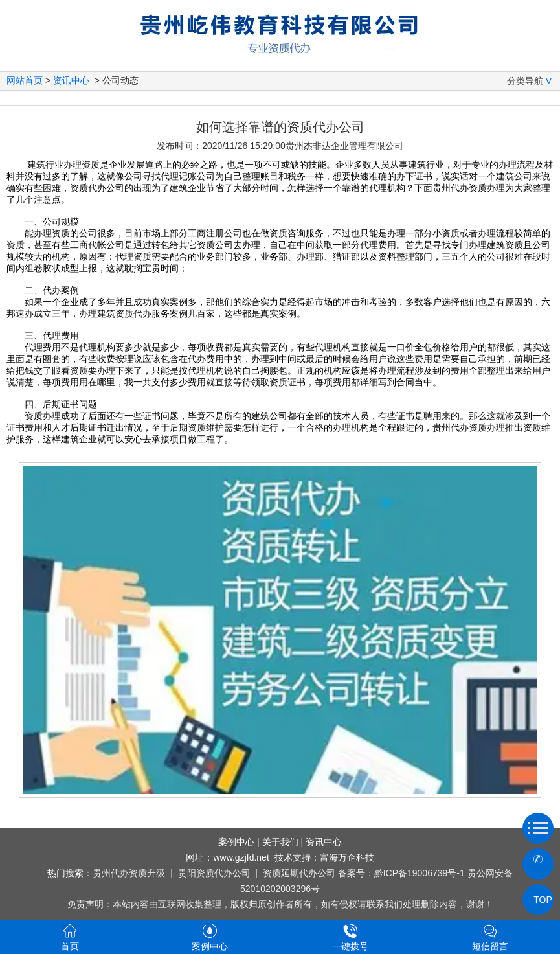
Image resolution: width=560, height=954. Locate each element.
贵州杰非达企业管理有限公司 (344, 146)
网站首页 (25, 80)
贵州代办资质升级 (129, 873)
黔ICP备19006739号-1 (420, 873)
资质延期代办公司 (299, 873)
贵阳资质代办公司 (214, 873)
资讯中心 (71, 80)
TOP (538, 900)
